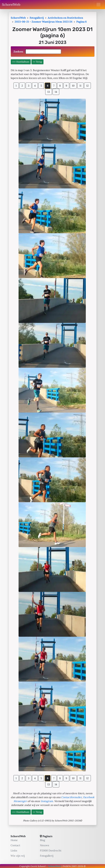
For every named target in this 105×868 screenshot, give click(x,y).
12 (87, 86)
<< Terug (37, 62)
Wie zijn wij (18, 856)
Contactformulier (71, 797)
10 (73, 86)
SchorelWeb (11, 4)
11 (80, 86)
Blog (42, 840)
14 (56, 92)
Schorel (42, 866)
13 (49, 92)
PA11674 (67, 866)
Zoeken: (37, 51)
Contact (15, 845)
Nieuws (44, 845)
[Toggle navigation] (98, 5)
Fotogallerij (47, 856)
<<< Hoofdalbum (21, 62)
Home (14, 840)
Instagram (47, 801)
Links (14, 850)
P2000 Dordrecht (51, 850)
